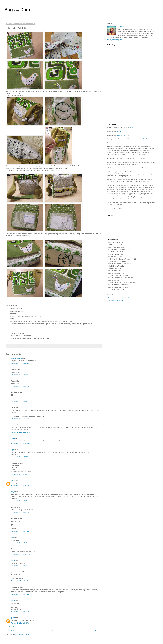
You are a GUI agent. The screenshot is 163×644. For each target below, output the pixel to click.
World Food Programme (116, 300)
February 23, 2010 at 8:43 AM (20, 623)
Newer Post (10, 631)
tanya (13, 438)
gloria (13, 618)
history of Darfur (121, 135)
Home (54, 631)
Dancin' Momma (16, 358)
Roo (12, 538)
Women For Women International (119, 298)
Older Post (98, 631)
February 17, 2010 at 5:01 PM (20, 501)
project (119, 131)
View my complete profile (114, 40)
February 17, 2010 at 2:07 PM (20, 486)
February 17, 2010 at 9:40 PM (20, 543)
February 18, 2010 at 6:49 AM (20, 566)
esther (13, 480)
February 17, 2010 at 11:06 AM (21, 444)
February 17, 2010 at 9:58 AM (20, 402)
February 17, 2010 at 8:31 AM (20, 386)
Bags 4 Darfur (19, 10)
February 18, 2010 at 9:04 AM (20, 581)
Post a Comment (14, 627)
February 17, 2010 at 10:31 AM (21, 419)
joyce (13, 425)
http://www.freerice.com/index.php (138, 139)
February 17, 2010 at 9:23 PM (20, 531)
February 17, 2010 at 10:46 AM (21, 432)
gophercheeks (16, 572)
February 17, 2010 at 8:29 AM (20, 375)
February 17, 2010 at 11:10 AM (21, 457)
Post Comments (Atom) (22, 634)
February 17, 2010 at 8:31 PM (20, 512)
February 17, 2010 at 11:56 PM (21, 554)
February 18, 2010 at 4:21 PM (20, 594)
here (132, 128)
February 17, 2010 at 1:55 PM (20, 474)
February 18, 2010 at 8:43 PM (20, 612)
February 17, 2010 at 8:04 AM (20, 363)
